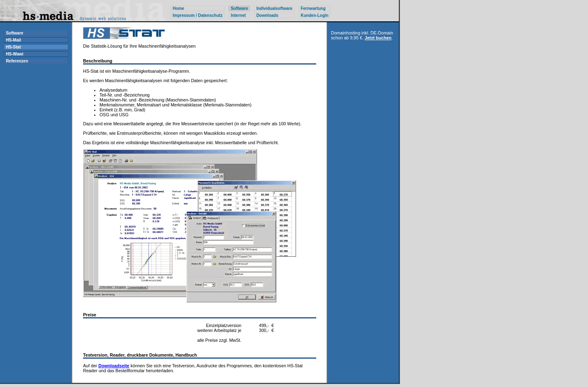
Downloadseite (114, 366)
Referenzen (17, 61)
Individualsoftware (274, 8)
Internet (238, 15)
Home (178, 8)
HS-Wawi (14, 54)
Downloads (267, 15)
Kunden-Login (315, 15)
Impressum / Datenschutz (198, 15)
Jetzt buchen (378, 38)
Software (14, 33)
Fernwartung (313, 8)
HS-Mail (13, 40)
